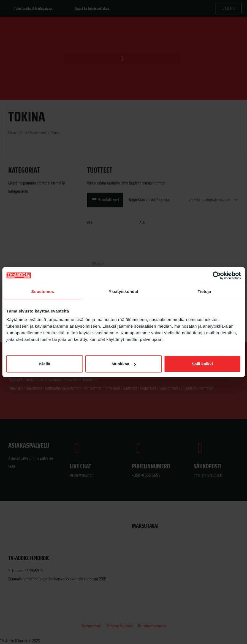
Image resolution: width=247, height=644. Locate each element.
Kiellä (45, 364)
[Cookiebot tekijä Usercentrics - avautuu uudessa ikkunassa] (217, 275)
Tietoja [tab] (204, 291)
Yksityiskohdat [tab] (123, 291)
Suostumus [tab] (43, 291)
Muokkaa (124, 364)
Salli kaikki (202, 364)
